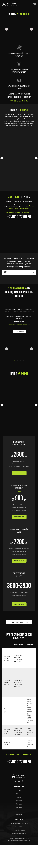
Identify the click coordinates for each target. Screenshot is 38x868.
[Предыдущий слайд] (2, 158)
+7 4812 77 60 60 (19, 217)
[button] (19, 496)
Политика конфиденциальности (19, 864)
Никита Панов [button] (15, 171)
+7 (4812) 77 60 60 (19, 853)
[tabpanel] (19, 261)
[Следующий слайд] (36, 158)
